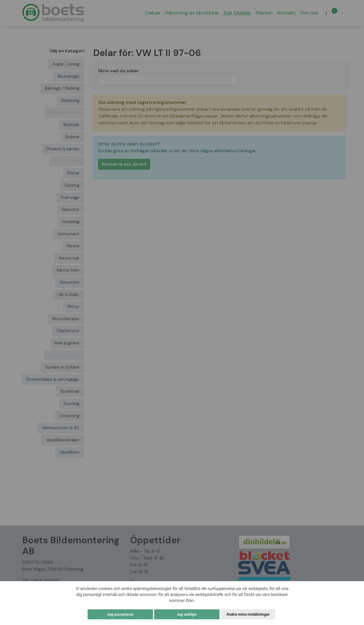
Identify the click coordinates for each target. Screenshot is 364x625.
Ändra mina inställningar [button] (248, 614)
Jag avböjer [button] (187, 614)
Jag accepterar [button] (120, 614)
